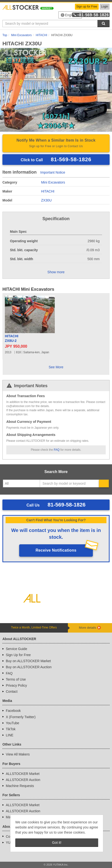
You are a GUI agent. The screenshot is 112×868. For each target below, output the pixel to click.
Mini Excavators (53, 182)
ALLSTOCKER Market (23, 774)
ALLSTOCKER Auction (23, 780)
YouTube (12, 723)
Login (105, 7)
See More (56, 367)
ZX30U (46, 200)
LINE (10, 735)
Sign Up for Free (18, 655)
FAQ (57, 450)
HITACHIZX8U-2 (12, 338)
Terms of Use (16, 679)
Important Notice (53, 172)
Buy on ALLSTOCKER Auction (29, 667)
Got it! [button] (57, 843)
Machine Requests (20, 786)
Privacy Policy (16, 685)
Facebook (13, 711)
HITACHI (48, 191)
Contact (12, 691)
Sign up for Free (87, 7)
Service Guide (16, 649)
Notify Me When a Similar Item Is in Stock (56, 144)
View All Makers (18, 754)
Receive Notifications (56, 550)
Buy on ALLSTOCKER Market (28, 661)
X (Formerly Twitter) (21, 717)
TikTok (11, 729)
